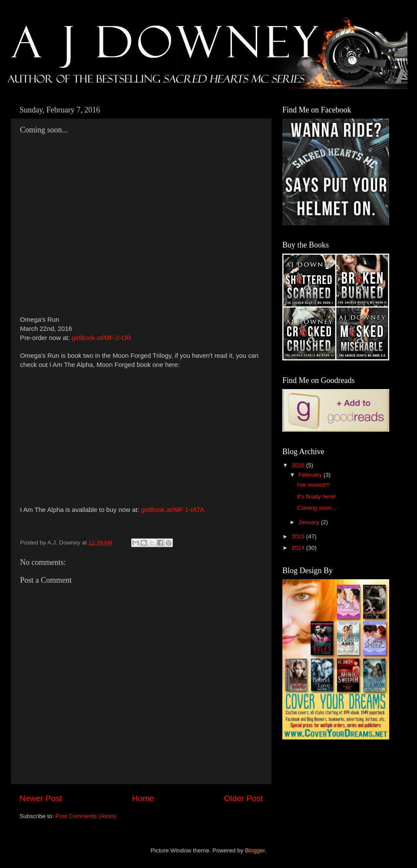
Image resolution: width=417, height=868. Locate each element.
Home (143, 798)
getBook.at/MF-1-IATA (173, 510)
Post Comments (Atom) (86, 816)
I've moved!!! (314, 485)
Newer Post (41, 798)
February (311, 475)
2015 (299, 536)
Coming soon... (317, 508)
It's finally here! (317, 497)
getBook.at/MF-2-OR (101, 338)
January (310, 522)
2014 (299, 548)
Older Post (243, 798)
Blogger (255, 850)
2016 (299, 465)
